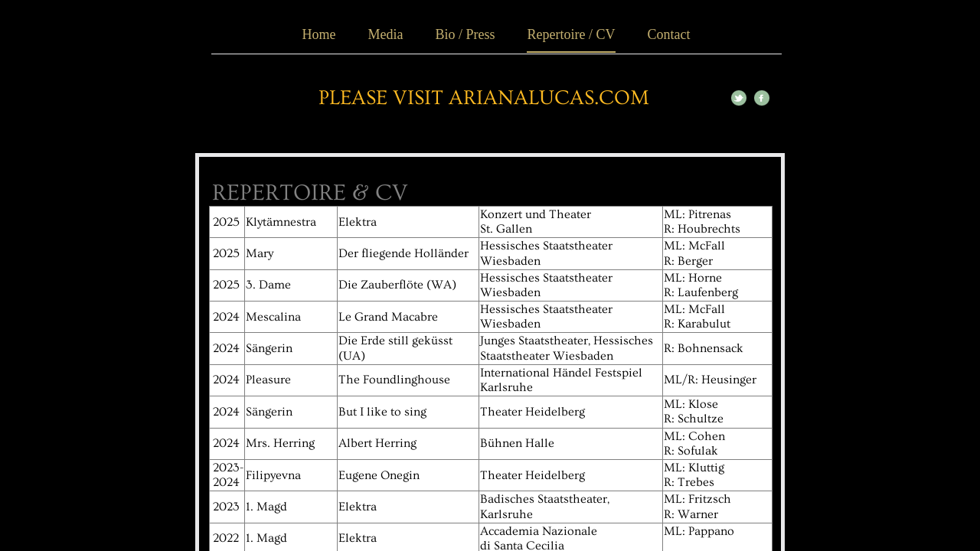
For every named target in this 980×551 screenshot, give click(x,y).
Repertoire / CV (572, 34)
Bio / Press (465, 34)
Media (386, 34)
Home (319, 34)
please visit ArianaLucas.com (484, 98)
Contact (668, 34)
